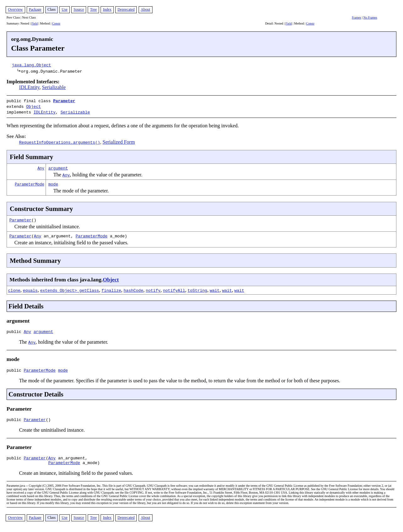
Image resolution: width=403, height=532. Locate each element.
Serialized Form (119, 140)
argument (58, 166)
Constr (56, 23)
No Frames (370, 17)
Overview (15, 9)
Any (41, 166)
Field (35, 23)
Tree (93, 9)
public (15, 330)
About (146, 9)
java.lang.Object (32, 65)
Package (35, 9)
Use (65, 9)
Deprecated (126, 9)
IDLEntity (29, 87)
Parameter (64, 101)
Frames (356, 17)
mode (53, 182)
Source (79, 9)
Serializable (54, 87)
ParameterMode (30, 182)
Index (107, 9)
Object (33, 106)
